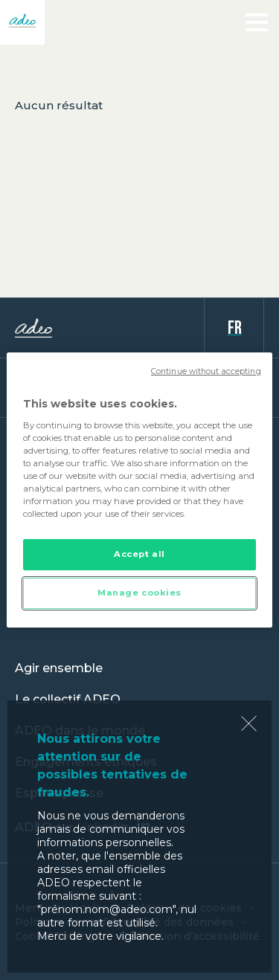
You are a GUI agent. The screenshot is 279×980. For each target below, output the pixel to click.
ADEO (110, 328)
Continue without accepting (206, 371)
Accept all (139, 554)
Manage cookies (139, 593)
